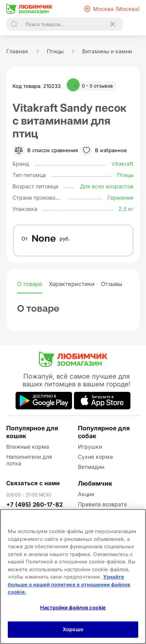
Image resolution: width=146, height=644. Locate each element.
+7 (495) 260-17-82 (34, 504)
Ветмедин (91, 467)
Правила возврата (102, 504)
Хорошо (73, 629)
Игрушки (90, 447)
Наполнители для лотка (29, 460)
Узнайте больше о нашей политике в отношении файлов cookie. (69, 584)
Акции (86, 494)
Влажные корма (28, 447)
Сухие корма (95, 457)
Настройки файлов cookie (73, 607)
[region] (73, 576)
